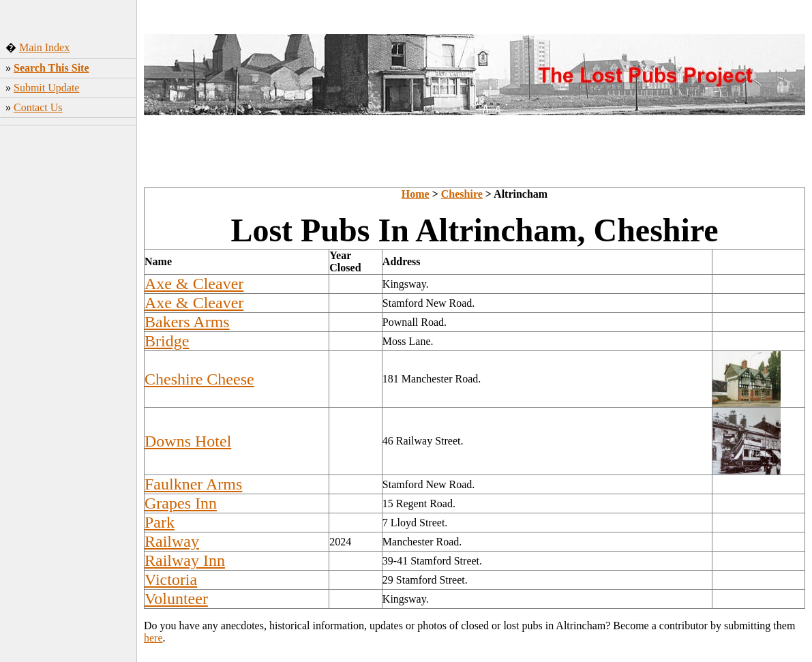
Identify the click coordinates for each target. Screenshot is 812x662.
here (153, 638)
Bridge (167, 341)
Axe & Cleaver (194, 284)
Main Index (44, 47)
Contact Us (38, 107)
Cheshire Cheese (199, 379)
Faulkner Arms (193, 484)
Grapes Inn (181, 503)
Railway (172, 541)
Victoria (171, 580)
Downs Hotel (188, 441)
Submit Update (46, 88)
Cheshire (462, 194)
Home (416, 194)
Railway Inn (185, 560)
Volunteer (176, 599)
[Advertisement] (69, 333)
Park (160, 522)
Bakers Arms (187, 322)
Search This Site (51, 68)
